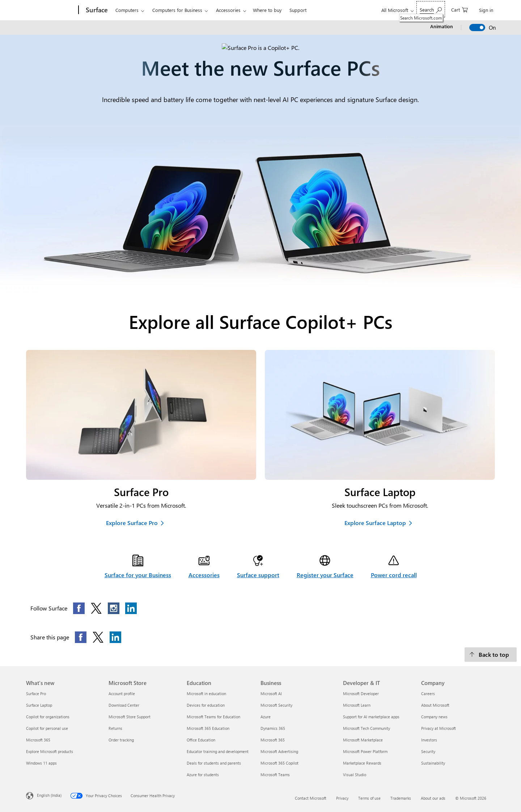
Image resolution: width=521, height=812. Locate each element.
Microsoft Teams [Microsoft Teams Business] (275, 775)
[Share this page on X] (98, 637)
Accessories (228, 10)
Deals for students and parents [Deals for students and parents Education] (214, 763)
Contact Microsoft (311, 798)
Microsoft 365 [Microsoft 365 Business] (273, 740)
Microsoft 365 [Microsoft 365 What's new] (38, 740)
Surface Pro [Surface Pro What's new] (36, 693)
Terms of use (369, 798)
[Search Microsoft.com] (431, 9)
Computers (127, 10)
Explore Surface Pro (132, 523)
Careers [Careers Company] (428, 693)
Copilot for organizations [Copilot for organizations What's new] (48, 717)
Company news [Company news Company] (434, 717)
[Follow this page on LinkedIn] (131, 608)
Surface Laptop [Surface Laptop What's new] (39, 705)
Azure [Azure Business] (266, 717)
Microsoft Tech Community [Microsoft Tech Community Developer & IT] (367, 728)
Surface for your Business (138, 575)
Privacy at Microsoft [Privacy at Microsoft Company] (439, 728)
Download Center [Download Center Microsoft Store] (124, 705)
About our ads (433, 798)
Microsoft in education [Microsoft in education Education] (206, 693)
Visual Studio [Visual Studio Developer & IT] (355, 775)
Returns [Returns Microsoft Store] (115, 728)
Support (298, 10)
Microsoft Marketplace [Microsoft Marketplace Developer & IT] (363, 740)
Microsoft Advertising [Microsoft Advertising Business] (279, 751)
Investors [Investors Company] (429, 740)
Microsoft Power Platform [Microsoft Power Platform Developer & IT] (365, 751)
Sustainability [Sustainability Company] (433, 763)
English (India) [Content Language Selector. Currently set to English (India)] (49, 795)
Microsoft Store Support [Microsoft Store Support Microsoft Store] (130, 717)
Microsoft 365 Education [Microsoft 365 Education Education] (208, 728)
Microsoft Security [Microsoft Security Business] (276, 705)
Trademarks (401, 798)
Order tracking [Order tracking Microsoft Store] (121, 740)
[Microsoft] (51, 10)
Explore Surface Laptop (375, 523)
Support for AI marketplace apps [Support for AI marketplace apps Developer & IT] (371, 717)
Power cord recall (394, 575)
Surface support (258, 575)
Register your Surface (325, 575)
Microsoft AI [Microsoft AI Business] (271, 693)
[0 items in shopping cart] (459, 9)
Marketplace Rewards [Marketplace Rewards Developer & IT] (362, 763)
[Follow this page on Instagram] (114, 608)
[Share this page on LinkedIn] (115, 637)
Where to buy (267, 10)
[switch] (477, 28)
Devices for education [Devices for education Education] (206, 705)
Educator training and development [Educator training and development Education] (218, 751)
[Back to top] (491, 655)
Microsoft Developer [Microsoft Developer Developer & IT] (361, 693)
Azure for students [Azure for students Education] (203, 775)
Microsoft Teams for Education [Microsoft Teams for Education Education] (213, 717)
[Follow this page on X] (96, 608)
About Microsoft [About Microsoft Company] (435, 705)
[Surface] (96, 10)
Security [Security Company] (428, 751)
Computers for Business (177, 10)
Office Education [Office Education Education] (201, 740)
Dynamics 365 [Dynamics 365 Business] (273, 728)
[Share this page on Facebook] (81, 637)
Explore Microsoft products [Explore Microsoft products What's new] (50, 751)
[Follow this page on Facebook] (79, 608)
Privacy (342, 798)
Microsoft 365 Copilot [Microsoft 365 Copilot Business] (279, 763)
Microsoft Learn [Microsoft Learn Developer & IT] (357, 705)
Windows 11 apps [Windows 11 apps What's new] (41, 763)
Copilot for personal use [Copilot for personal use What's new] (47, 728)
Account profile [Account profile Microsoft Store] (122, 693)
